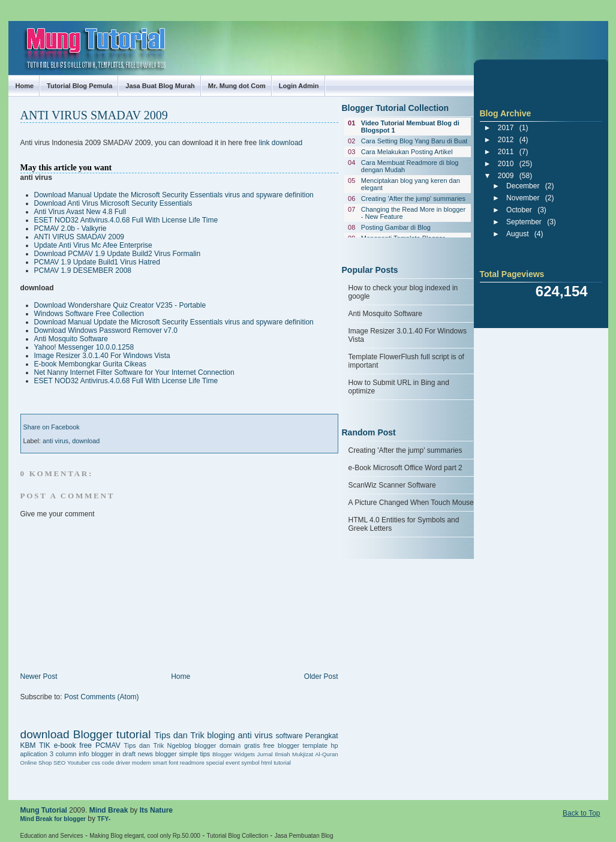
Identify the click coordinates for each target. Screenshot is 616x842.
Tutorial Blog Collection (238, 836)
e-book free (73, 745)
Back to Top (581, 813)
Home (25, 86)
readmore (192, 763)
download (86, 441)
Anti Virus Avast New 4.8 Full (80, 212)
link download (281, 143)
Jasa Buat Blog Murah (160, 86)
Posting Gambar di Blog (396, 227)
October (519, 210)
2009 (506, 176)
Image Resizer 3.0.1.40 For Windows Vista (102, 356)
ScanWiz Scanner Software (392, 485)
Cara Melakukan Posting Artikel (407, 152)
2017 (506, 128)
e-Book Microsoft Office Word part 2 (405, 468)
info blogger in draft (107, 754)
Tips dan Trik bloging (194, 735)
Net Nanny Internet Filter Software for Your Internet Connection (134, 372)
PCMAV (108, 745)
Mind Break (109, 810)
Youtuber (79, 763)
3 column (63, 754)
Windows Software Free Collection (89, 314)
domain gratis (240, 745)
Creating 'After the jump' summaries (413, 199)
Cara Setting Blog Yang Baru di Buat (414, 141)
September (524, 222)
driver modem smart (141, 763)
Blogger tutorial (112, 734)
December (523, 186)
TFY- (104, 819)
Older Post (321, 676)
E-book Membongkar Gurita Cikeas (90, 364)
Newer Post (39, 676)
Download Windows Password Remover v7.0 (106, 330)
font (173, 763)
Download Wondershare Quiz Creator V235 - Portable (120, 305)
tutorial (282, 763)
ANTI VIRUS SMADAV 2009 (94, 115)
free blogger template (295, 745)
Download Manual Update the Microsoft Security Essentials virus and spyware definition (174, 195)
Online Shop (36, 763)
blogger (205, 745)
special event (223, 763)
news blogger (157, 754)
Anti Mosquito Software (71, 339)
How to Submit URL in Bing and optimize (399, 387)
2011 (506, 152)
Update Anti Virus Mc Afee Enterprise (93, 245)
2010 (506, 164)
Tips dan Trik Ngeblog (158, 745)
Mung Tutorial (19, 37)
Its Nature (156, 810)
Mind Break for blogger (53, 819)
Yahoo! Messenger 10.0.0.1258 (84, 347)
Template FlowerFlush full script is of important (406, 361)
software (289, 736)
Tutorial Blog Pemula (79, 86)
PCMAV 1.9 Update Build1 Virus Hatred (97, 262)
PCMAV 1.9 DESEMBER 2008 (83, 270)
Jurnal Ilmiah (274, 754)
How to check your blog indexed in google (403, 292)
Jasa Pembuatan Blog (304, 836)
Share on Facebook (52, 427)
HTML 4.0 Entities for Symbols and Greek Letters (404, 524)
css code (103, 763)
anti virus (55, 441)
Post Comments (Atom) (102, 697)
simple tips (194, 754)
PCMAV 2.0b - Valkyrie (70, 228)
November (523, 198)
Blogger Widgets (234, 754)
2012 (506, 140)
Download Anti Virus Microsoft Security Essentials (113, 203)
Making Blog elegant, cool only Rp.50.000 (145, 836)
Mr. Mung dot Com (237, 86)
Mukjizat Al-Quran (315, 754)
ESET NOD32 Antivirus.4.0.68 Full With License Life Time (126, 220)
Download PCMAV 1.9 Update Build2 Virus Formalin (118, 254)
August (517, 234)
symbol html (256, 763)
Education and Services (52, 836)
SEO (59, 763)
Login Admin (299, 86)
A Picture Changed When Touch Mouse (411, 503)
